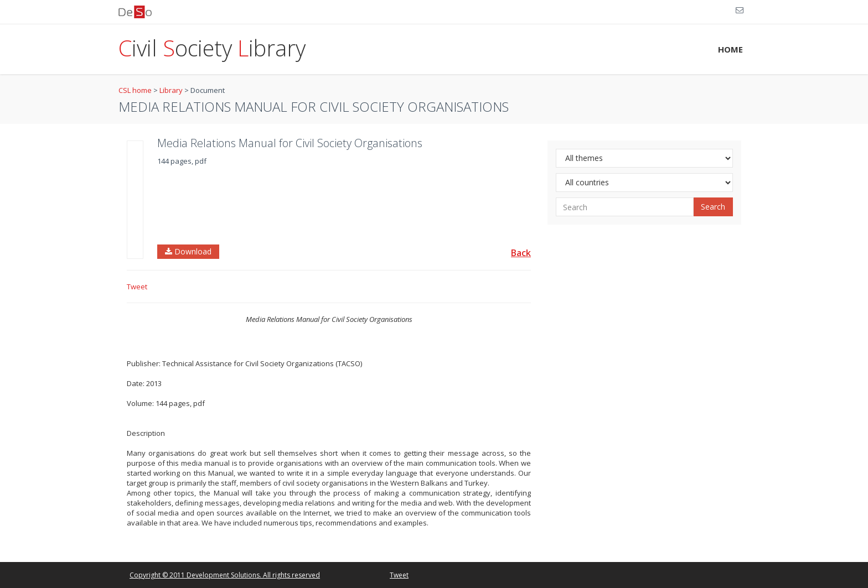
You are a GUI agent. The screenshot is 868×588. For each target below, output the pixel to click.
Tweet (137, 287)
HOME (730, 49)
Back (521, 253)
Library (171, 90)
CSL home (135, 90)
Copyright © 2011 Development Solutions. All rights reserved (225, 575)
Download (188, 251)
